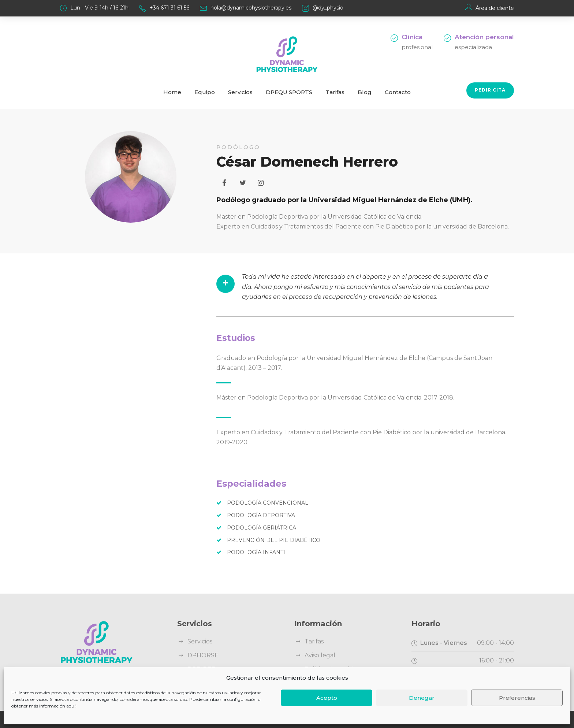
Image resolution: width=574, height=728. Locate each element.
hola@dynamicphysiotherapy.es (251, 8)
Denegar (422, 698)
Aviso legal (320, 655)
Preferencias (517, 698)
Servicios (240, 92)
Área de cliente (495, 8)
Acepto (327, 698)
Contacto (398, 92)
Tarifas (335, 92)
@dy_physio (328, 8)
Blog (365, 92)
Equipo (205, 92)
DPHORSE (203, 655)
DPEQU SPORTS (289, 92)
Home (172, 92)
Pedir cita (490, 90)
